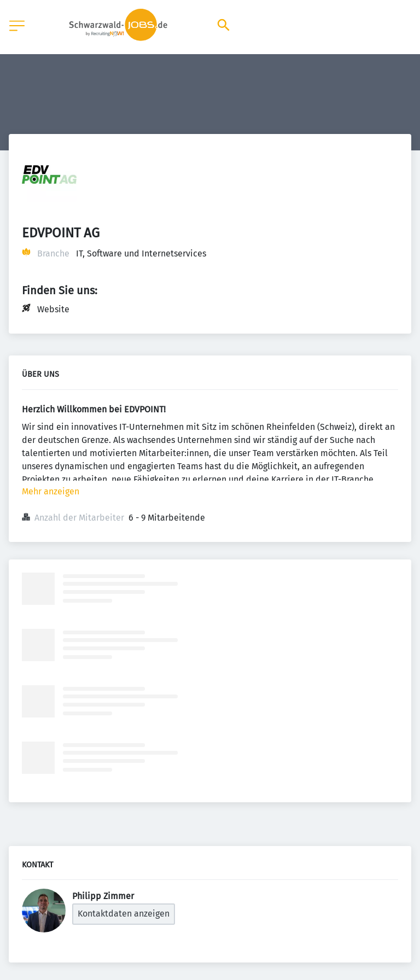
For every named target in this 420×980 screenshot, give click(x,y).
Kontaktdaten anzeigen (124, 914)
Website (53, 309)
